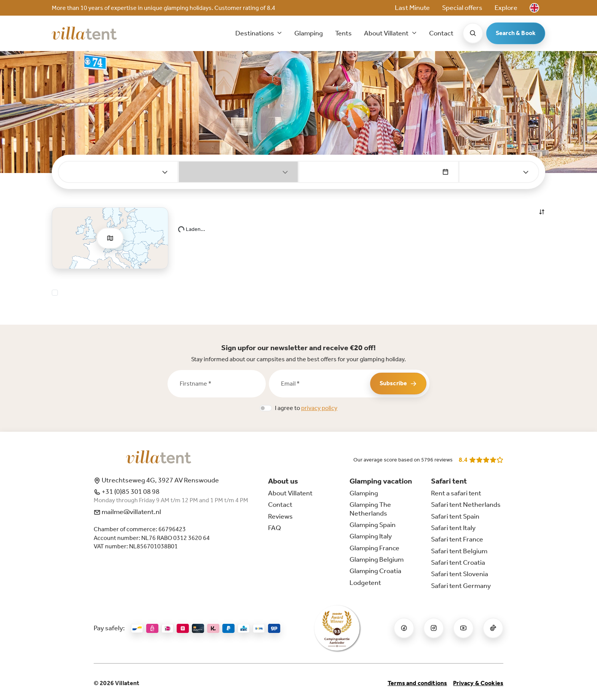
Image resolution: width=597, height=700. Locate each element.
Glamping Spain (373, 525)
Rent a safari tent (456, 493)
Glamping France (374, 548)
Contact (441, 33)
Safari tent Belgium (459, 551)
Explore (506, 8)
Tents (343, 33)
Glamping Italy (371, 536)
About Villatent (290, 493)
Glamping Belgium (377, 559)
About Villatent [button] (387, 33)
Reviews (280, 516)
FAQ (275, 528)
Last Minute (412, 8)
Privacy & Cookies (478, 683)
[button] (534, 8)
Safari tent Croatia (458, 562)
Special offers (462, 8)
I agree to (306, 408)
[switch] (266, 408)
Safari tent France (457, 539)
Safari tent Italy (453, 528)
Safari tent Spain (455, 516)
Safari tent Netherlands (466, 505)
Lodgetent (365, 583)
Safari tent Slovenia (460, 574)
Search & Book (516, 33)
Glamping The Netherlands (370, 509)
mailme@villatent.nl (127, 512)
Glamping (309, 33)
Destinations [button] (255, 33)
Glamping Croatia (375, 571)
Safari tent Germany (461, 586)
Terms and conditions (417, 683)
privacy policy (319, 408)
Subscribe (398, 383)
